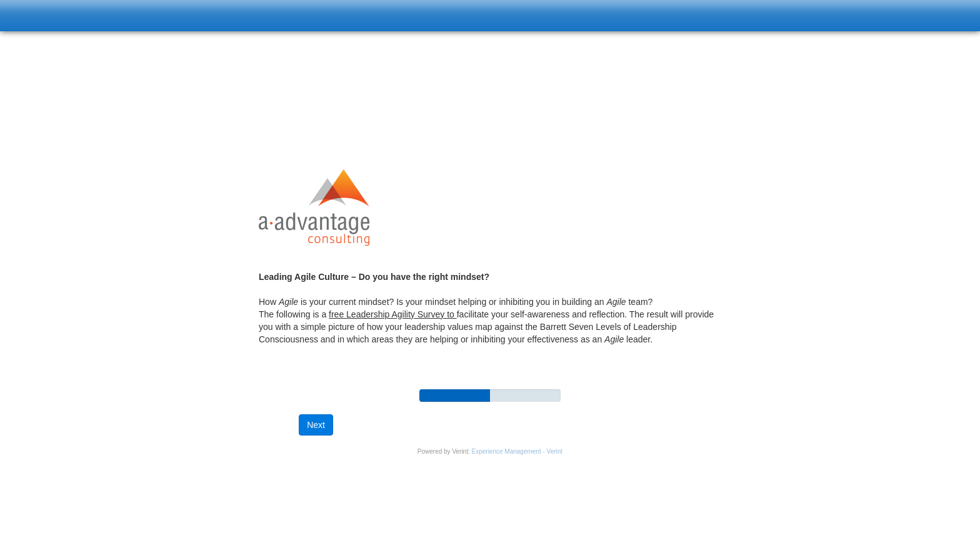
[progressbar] (455, 396)
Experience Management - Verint (517, 451)
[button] (316, 425)
